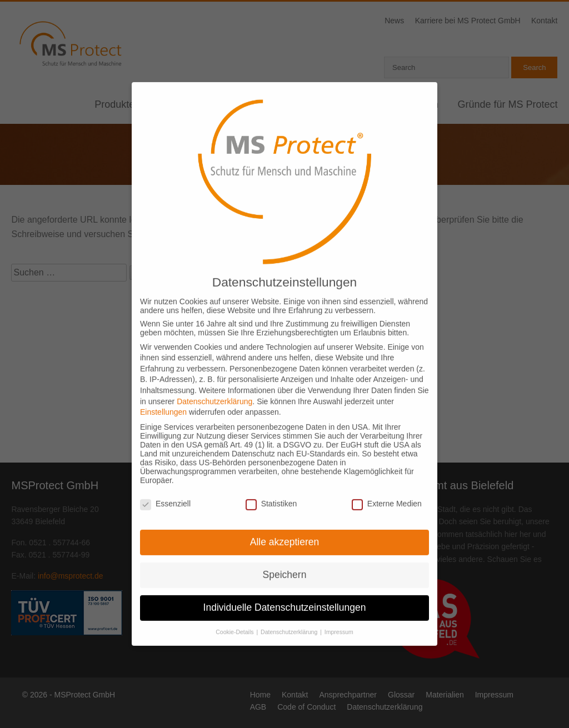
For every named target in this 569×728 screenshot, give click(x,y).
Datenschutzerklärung (214, 382)
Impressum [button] (339, 612)
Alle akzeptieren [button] (285, 523)
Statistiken (271, 485)
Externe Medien (387, 485)
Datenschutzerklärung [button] (290, 612)
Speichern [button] (285, 556)
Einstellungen (163, 393)
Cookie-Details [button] (235, 612)
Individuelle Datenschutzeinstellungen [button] (285, 589)
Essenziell (165, 485)
